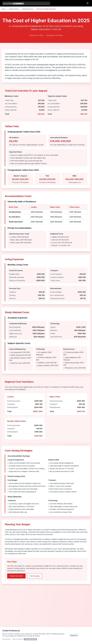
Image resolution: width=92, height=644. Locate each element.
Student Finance (28, 9)
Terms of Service (17, 639)
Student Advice (14, 9)
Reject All (74, 635)
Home (4, 9)
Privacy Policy (6, 639)
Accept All (85, 635)
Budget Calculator (16, 576)
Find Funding (34, 576)
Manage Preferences (30, 639)
